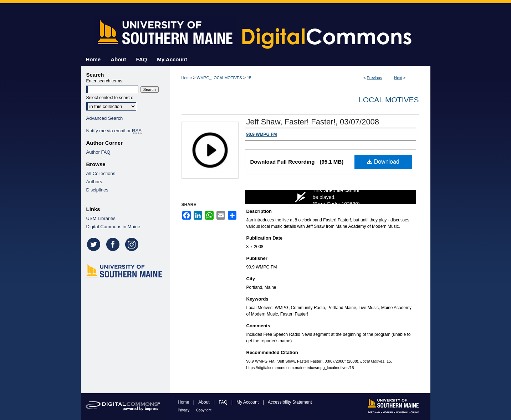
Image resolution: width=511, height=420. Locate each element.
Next (398, 78)
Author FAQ (98, 152)
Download (383, 162)
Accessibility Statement (290, 402)
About (205, 402)
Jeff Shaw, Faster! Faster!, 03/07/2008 (313, 122)
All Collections (101, 173)
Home (187, 78)
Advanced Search (105, 118)
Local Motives (389, 100)
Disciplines (97, 190)
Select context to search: (110, 98)
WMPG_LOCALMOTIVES (219, 78)
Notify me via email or (114, 131)
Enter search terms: (105, 81)
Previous (375, 78)
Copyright (204, 410)
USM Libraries (101, 218)
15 (249, 78)
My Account (248, 402)
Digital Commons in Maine (113, 227)
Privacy (184, 410)
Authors (94, 182)
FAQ (223, 402)
